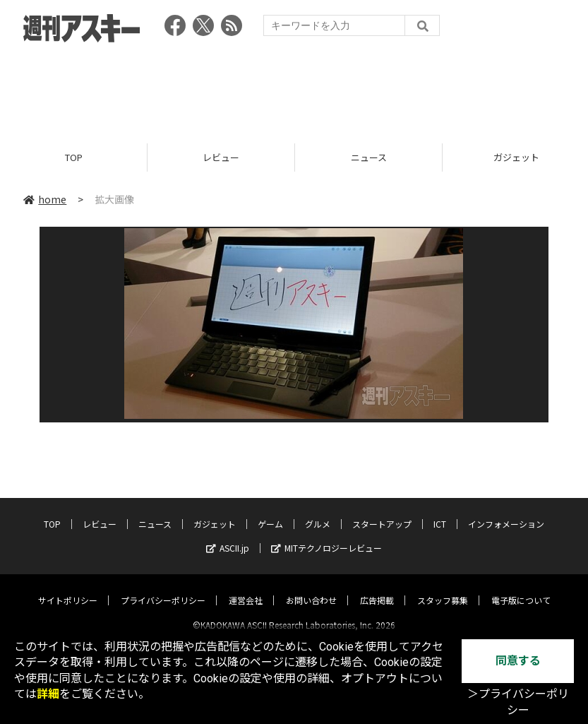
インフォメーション (506, 512)
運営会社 (246, 588)
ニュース (369, 157)
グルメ (318, 512)
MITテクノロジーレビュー (326, 536)
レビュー (221, 157)
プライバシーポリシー (163, 588)
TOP (74, 157)
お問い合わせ (311, 588)
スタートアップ (382, 512)
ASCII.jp (228, 536)
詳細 (48, 694)
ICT (440, 512)
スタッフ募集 (443, 588)
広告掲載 (377, 588)
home (45, 199)
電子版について (521, 588)
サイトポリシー (68, 588)
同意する (518, 661)
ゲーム (270, 512)
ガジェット (215, 512)
